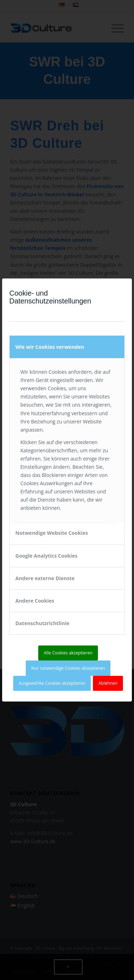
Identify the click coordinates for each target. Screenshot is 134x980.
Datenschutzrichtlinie (42, 623)
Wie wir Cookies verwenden (50, 347)
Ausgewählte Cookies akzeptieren (52, 683)
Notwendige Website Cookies (52, 533)
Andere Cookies (35, 601)
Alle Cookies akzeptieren (68, 653)
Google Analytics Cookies (46, 556)
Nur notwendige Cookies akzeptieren (68, 668)
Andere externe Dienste (45, 578)
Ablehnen (108, 683)
